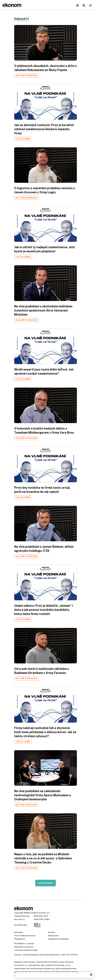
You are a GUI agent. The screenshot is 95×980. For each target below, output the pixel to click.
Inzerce (18, 955)
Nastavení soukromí (24, 947)
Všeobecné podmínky (58, 939)
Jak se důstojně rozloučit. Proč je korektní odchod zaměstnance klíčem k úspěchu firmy (44, 129)
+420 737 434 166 (69, 955)
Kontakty (19, 932)
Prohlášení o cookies (24, 944)
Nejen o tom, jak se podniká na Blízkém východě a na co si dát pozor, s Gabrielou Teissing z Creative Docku (43, 858)
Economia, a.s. (43, 913)
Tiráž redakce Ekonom (25, 936)
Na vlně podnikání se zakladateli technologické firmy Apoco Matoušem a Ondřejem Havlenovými (43, 795)
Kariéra (52, 932)
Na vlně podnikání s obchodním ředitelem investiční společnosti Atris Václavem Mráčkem (43, 310)
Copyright (19, 913)
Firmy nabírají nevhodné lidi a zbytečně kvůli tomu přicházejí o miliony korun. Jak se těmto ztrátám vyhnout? (45, 732)
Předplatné (20, 939)
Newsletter (53, 936)
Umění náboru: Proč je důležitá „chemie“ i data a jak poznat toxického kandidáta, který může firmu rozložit (44, 610)
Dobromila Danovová (50, 955)
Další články (46, 883)
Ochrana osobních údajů (26, 950)
